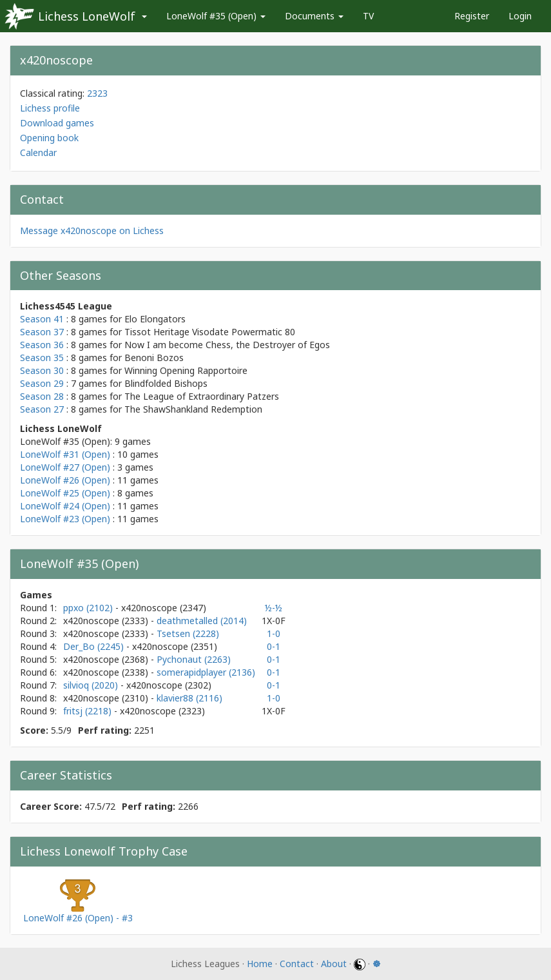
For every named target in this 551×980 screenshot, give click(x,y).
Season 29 (42, 383)
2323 (97, 93)
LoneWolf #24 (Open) (65, 506)
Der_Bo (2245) (95, 646)
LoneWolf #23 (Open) (65, 519)
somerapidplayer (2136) (206, 672)
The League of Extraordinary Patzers (202, 396)
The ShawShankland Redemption (193, 409)
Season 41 (42, 319)
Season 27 (42, 409)
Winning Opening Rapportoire (186, 370)
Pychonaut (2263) (194, 659)
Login (520, 16)
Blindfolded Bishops (166, 383)
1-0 (274, 633)
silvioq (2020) (92, 685)
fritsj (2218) (89, 711)
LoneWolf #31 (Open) (65, 454)
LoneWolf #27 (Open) (65, 467)
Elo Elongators (155, 319)
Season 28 (42, 396)
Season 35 (42, 358)
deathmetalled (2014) (202, 621)
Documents (314, 16)
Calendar (38, 152)
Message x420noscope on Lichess (92, 230)
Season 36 (42, 345)
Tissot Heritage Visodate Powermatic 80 (210, 332)
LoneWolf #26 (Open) (65, 480)
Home (260, 964)
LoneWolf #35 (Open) (216, 16)
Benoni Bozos (154, 358)
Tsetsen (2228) (188, 633)
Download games (57, 123)
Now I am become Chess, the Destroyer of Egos (227, 345)
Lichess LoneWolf (87, 16)
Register (472, 16)
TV (368, 16)
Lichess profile (50, 108)
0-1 (274, 646)
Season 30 (42, 370)
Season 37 (42, 332)
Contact (297, 964)
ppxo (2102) (89, 608)
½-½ (274, 608)
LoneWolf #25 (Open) (65, 493)
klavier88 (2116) (189, 698)
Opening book (49, 138)
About (334, 964)
